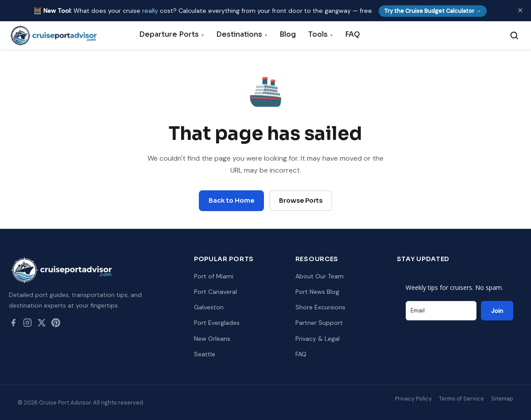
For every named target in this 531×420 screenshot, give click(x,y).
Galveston (209, 307)
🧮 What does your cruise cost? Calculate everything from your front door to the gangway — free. (260, 11)
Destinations (242, 34)
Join (497, 311)
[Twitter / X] (42, 324)
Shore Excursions (320, 307)
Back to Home (231, 200)
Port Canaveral (215, 292)
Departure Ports (171, 34)
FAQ (353, 34)
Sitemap (502, 399)
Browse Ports (301, 200)
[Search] (514, 35)
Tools (320, 34)
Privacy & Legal (318, 339)
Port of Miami (214, 276)
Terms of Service (461, 399)
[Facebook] (13, 324)
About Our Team (320, 276)
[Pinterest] (56, 324)
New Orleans (212, 339)
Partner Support (319, 323)
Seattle (205, 354)
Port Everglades (217, 323)
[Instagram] (27, 324)
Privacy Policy (413, 399)
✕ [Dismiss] (520, 10)
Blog (288, 34)
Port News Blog (317, 292)
